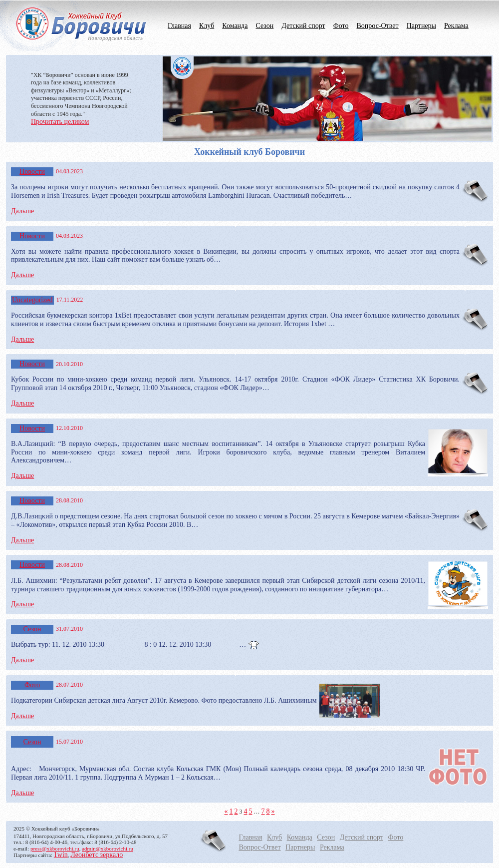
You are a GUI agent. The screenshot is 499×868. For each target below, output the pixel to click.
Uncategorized (32, 300)
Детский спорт (303, 26)
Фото (341, 26)
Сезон (264, 26)
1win (61, 855)
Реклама (456, 26)
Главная (179, 26)
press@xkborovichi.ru (55, 849)
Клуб (207, 26)
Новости (32, 172)
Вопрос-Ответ (377, 26)
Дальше (22, 211)
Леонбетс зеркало (97, 855)
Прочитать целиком (60, 122)
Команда (235, 26)
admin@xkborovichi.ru (108, 849)
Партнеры (421, 26)
